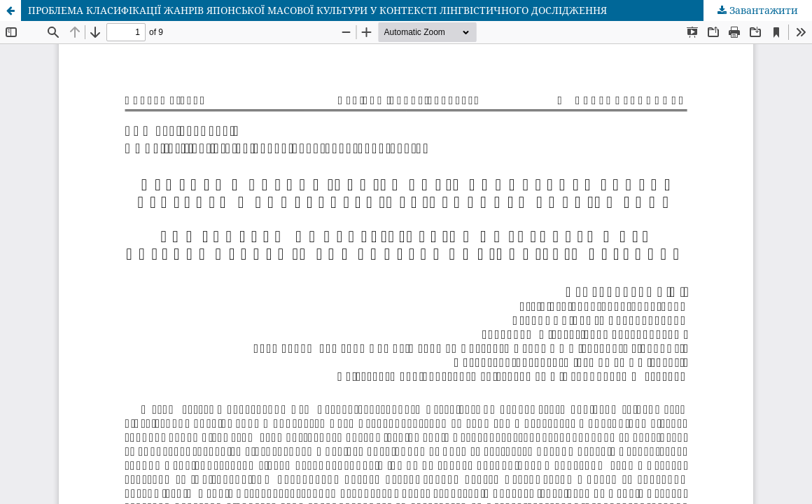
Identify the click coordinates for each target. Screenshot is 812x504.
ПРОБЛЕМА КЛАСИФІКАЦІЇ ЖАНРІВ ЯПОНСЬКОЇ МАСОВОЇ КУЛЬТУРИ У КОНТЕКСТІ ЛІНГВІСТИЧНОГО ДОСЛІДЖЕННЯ (317, 10)
